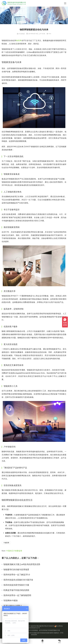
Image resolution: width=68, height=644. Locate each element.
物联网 (19, 41)
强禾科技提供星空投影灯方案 (16, 585)
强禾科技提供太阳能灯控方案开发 (18, 580)
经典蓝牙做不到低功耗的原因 (16, 590)
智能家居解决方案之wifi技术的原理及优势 (22, 564)
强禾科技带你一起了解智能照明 (17, 595)
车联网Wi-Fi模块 (11, 601)
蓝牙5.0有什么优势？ (13, 606)
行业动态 (22, 34)
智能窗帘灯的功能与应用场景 (16, 570)
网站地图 (39, 626)
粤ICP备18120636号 (48, 626)
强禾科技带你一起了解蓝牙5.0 (17, 575)
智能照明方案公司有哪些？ (15, 611)
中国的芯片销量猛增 (14, 551)
